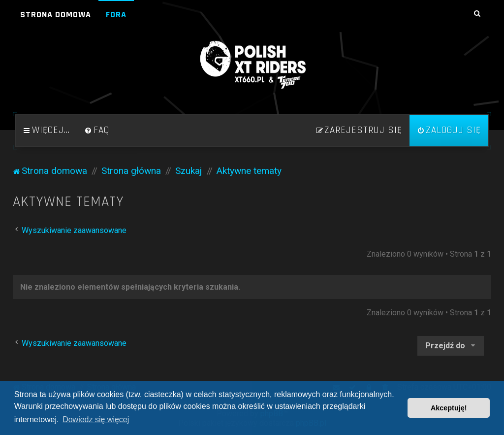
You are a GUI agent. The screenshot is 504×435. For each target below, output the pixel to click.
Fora (116, 15)
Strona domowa (56, 15)
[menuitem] (97, 131)
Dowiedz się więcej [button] (96, 419)
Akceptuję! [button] (449, 408)
